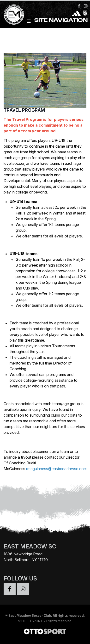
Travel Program (24, 110)
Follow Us (20, 578)
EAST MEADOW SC (30, 546)
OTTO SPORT (32, 621)
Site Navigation (57, 21)
